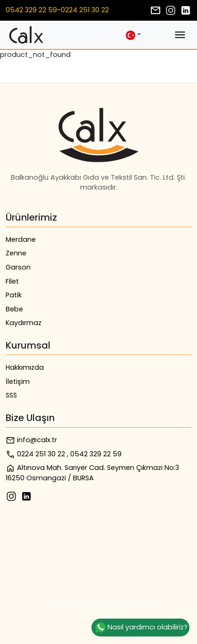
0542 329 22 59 (31, 10)
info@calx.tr (31, 440)
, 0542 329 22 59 (94, 454)
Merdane (21, 239)
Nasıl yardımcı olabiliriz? (140, 628)
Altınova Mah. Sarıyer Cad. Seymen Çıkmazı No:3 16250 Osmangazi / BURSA (92, 473)
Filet (12, 281)
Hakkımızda (25, 367)
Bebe (14, 309)
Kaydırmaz (24, 323)
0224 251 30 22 (85, 10)
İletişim (18, 382)
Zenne (16, 253)
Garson (18, 267)
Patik (14, 295)
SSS (11, 395)
